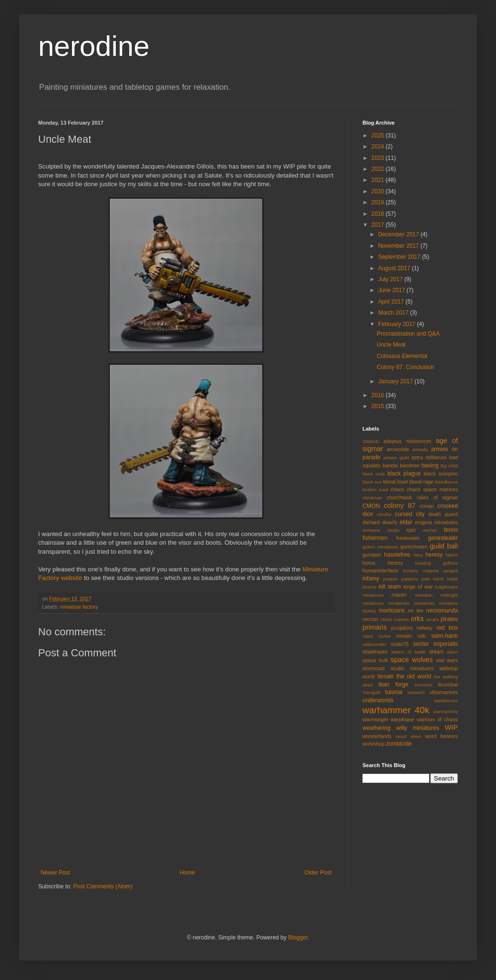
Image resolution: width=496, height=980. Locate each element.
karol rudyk (446, 579)
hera (418, 555)
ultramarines (444, 692)
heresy (434, 555)
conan (427, 506)
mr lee (416, 611)
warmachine (445, 711)
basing (430, 465)
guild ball (444, 546)
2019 (379, 202)
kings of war (418, 587)
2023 (379, 158)
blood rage (421, 482)
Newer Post (55, 873)
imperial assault (440, 571)
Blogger (298, 938)
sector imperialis (436, 644)
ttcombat (448, 685)
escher (430, 530)
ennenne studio (381, 530)
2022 (379, 169)
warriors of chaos (437, 719)
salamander (374, 644)
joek (426, 579)
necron (370, 619)
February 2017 (398, 324)
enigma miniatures (436, 522)
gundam (372, 555)
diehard (371, 522)
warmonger (375, 719)
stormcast (374, 668)
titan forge (393, 685)
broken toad (375, 490)
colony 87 (400, 506)
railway (425, 628)
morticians (392, 611)
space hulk (375, 660)
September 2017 (400, 257)
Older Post (318, 873)
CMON (371, 506)
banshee (409, 465)
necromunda (442, 611)
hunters (411, 571)
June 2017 (392, 290)
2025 (379, 136)
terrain (385, 676)
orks (417, 619)
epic (411, 530)
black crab (374, 474)
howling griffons (437, 563)
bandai (390, 465)
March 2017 (394, 313)
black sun (372, 482)
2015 (379, 406)
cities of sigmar (437, 497)
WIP (451, 727)
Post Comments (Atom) (103, 886)
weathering (377, 728)
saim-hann (444, 636)
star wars (447, 660)
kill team (390, 587)
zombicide (399, 744)
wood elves (409, 736)
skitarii (436, 652)
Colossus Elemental (402, 356)
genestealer (443, 538)
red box (447, 628)
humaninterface (380, 570)
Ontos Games (394, 619)
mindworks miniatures (411, 603)
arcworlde (398, 449)
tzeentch (416, 692)
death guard (443, 514)
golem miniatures (380, 547)
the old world (414, 676)
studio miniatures (412, 668)
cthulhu (384, 514)
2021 (379, 180)
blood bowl (395, 482)
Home (187, 873)
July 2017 (391, 279)
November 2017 (399, 246)
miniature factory (79, 607)
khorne (369, 587)
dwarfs (390, 522)
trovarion (423, 685)
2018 (379, 214)
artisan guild (396, 458)
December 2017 (399, 234)
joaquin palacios (400, 579)
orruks (433, 619)
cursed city (410, 514)
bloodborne (446, 482)
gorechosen (414, 547)
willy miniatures (418, 728)
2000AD (371, 441)
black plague (404, 474)
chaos (397, 489)
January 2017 (396, 381)
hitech (452, 555)
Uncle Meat (391, 345)
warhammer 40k (396, 710)
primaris (375, 627)
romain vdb (411, 636)
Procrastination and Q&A (408, 334)
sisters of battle (408, 652)
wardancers (446, 701)
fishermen (375, 538)
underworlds (378, 700)
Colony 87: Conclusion (405, 367)
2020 (379, 191)
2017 (379, 225)
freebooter (408, 538)
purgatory (402, 628)
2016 (379, 395)
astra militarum (429, 457)
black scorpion (441, 474)
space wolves (412, 660)
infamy (371, 579)
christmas (372, 498)
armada (420, 449)
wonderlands (377, 736)
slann (452, 652)
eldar (406, 522)
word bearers (441, 736)
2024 (379, 147)
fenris (451, 530)
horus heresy (383, 563)
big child (449, 466)
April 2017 (392, 302)
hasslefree (397, 555)
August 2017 (395, 268)
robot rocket (377, 636)
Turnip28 (372, 692)
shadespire (375, 652)
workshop (373, 744)
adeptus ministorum (408, 441)
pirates (449, 619)
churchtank (399, 497)
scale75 (400, 644)
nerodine (94, 46)
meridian (424, 595)
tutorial (394, 692)
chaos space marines (432, 489)
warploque (403, 719)
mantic (399, 595)
